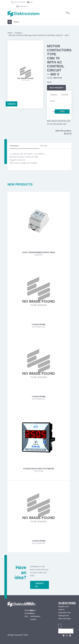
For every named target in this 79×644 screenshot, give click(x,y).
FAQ (25, 616)
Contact (33, 619)
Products (18, 33)
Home (10, 33)
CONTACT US (39, 585)
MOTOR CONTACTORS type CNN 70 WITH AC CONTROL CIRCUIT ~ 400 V (39, 35)
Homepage (25, 610)
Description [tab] (14, 146)
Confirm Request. (60, 112)
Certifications (23, 6)
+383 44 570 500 (20, 2)
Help (31, 2)
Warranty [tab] (44, 146)
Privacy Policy (33, 612)
